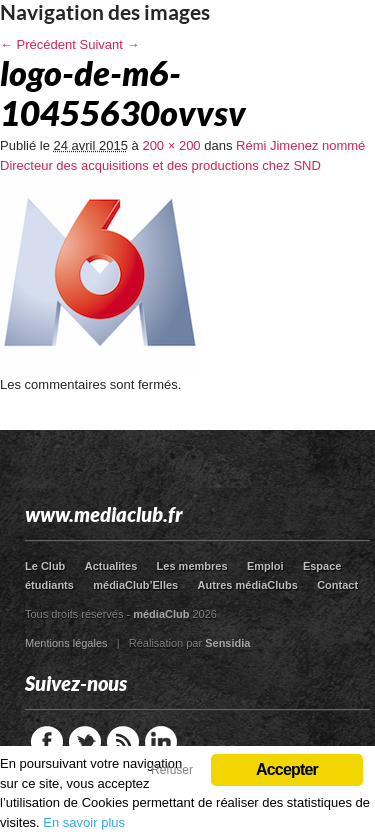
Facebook (47, 742)
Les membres (192, 566)
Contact (337, 585)
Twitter (85, 742)
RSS (123, 742)
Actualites (111, 566)
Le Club (45, 566)
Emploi (265, 566)
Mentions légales (66, 643)
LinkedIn (161, 742)
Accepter (287, 769)
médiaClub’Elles (135, 585)
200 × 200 (171, 145)
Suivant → (110, 44)
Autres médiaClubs (248, 585)
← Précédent (38, 44)
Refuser (172, 770)
